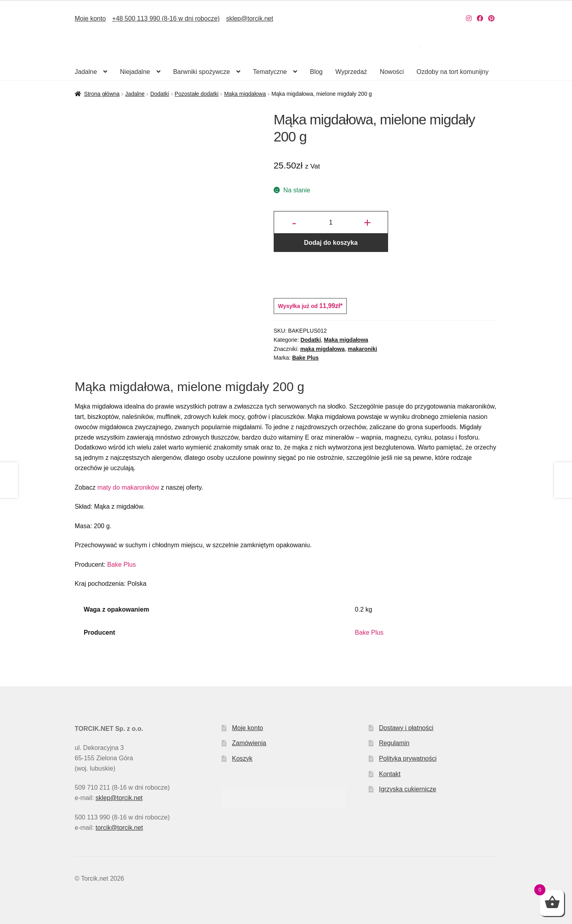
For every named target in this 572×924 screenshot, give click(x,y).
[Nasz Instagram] (469, 18)
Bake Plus (305, 358)
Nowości (392, 72)
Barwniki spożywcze (202, 72)
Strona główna (102, 94)
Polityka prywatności (408, 758)
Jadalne (86, 72)
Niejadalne (135, 72)
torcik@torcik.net (119, 828)
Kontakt (390, 774)
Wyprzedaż (351, 72)
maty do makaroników (128, 487)
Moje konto (90, 18)
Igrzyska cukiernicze (408, 789)
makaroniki (362, 349)
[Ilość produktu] (331, 223)
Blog (316, 72)
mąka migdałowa (323, 349)
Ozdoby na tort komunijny (453, 72)
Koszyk (242, 758)
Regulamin (394, 743)
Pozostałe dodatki (197, 94)
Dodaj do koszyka (331, 243)
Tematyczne (270, 72)
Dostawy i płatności (406, 728)
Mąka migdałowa (245, 94)
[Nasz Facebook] (480, 18)
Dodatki (159, 94)
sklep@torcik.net (250, 18)
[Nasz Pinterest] (491, 18)
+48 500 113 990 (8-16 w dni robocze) (166, 18)
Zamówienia (249, 743)
